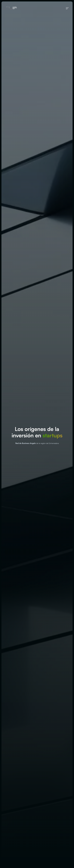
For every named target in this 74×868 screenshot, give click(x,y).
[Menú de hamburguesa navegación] (67, 8)
